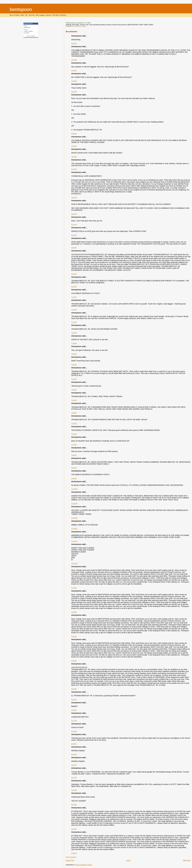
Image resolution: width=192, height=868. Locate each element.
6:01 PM (74, 225)
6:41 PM (74, 274)
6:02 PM (74, 235)
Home (129, 860)
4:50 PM (74, 197)
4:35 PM (74, 134)
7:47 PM (74, 445)
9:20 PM (74, 805)
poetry (26, 31)
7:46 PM (74, 434)
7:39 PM (74, 423)
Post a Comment (71, 857)
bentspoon (21, 9)
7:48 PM (74, 455)
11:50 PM (74, 563)
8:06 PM (74, 478)
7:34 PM (74, 379)
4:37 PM (74, 146)
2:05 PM (74, 43)
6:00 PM (74, 214)
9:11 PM (74, 778)
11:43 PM (74, 503)
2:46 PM (74, 710)
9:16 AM (74, 689)
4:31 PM (74, 731)
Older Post (187, 860)
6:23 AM (74, 661)
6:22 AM (74, 588)
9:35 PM (74, 853)
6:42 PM (74, 287)
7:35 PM (74, 390)
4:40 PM (74, 169)
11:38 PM (74, 489)
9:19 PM (74, 790)
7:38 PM (74, 413)
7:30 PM (74, 354)
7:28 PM (74, 333)
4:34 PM (74, 92)
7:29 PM (74, 343)
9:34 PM (74, 829)
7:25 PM (74, 310)
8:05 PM (74, 468)
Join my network (31, 36)
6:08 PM (74, 248)
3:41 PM (74, 60)
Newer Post (70, 860)
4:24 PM (74, 81)
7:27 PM (74, 322)
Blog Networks (28, 23)
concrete (27, 33)
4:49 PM (74, 744)
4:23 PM (74, 70)
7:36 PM (74, 400)
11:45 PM (74, 518)
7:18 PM (74, 297)
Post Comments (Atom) (84, 865)
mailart (31, 31)
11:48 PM (74, 541)
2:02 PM (74, 700)
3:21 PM (74, 721)
